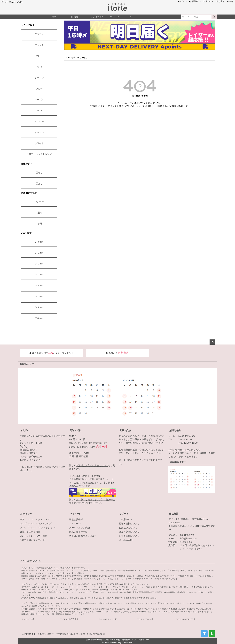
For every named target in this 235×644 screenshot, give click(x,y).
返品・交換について (129, 532)
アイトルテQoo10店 (145, 619)
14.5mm (39, 296)
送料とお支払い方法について (44, 467)
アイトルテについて (31, 561)
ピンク (39, 67)
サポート (124, 514)
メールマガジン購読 (79, 528)
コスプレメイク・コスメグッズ (36, 524)
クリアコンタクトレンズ (39, 154)
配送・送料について (129, 524)
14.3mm (39, 275)
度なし (39, 172)
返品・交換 (125, 430)
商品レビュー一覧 (78, 532)
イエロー (39, 121)
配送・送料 (76, 430)
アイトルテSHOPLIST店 (185, 619)
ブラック (39, 45)
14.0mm (39, 242)
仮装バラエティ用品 (30, 532)
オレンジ (39, 132)
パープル (39, 100)
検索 (214, 17)
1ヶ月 (39, 224)
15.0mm (39, 318)
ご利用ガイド (126, 519)
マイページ (76, 514)
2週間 (39, 213)
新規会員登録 (76, 519)
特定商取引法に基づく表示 (71, 634)
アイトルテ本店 (28, 619)
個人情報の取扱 (97, 634)
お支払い (25, 430)
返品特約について (137, 460)
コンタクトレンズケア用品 (33, 536)
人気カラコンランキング (32, 540)
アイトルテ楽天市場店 (69, 619)
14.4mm (39, 285)
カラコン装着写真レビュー (83, 536)
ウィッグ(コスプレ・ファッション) (37, 528)
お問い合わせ (47, 634)
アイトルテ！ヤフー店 (108, 619)
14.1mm (39, 253)
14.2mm (39, 264)
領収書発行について (129, 536)
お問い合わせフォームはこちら (184, 450)
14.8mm (39, 307)
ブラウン (39, 34)
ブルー (39, 89)
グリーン (39, 78)
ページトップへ (212, 342)
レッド (39, 111)
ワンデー (39, 202)
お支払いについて (128, 528)
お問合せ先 (175, 430)
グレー (39, 56)
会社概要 (174, 514)
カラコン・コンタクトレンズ (34, 519)
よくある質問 (126, 540)
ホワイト (39, 143)
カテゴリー (26, 514)
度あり (39, 183)
